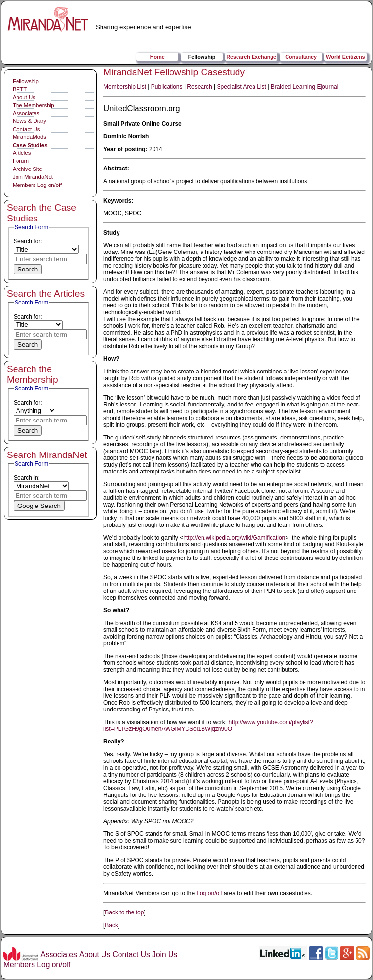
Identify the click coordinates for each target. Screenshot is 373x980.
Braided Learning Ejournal (305, 87)
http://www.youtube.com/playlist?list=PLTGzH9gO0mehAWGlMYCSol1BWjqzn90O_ (208, 726)
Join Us (165, 955)
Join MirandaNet (33, 177)
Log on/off (209, 893)
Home (157, 57)
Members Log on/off (37, 185)
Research (199, 87)
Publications (167, 87)
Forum (21, 161)
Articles (22, 153)
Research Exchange (251, 57)
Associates (26, 113)
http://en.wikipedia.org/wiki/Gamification (234, 538)
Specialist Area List (242, 87)
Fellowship (202, 57)
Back (111, 925)
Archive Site (27, 169)
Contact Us (26, 129)
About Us (24, 97)
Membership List (125, 87)
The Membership (33, 105)
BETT (20, 89)
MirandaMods (29, 137)
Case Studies (30, 145)
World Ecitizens (345, 57)
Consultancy (301, 57)
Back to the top (124, 912)
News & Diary (29, 121)
